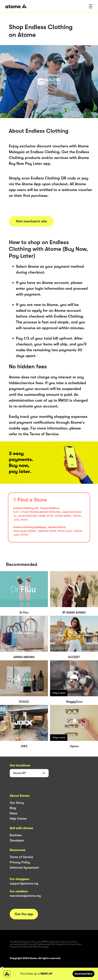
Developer (17, 840)
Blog (13, 808)
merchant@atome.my (25, 896)
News (14, 813)
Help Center (18, 819)
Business (16, 835)
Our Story (17, 803)
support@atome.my (24, 883)
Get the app (24, 914)
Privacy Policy (20, 862)
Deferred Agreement (24, 868)
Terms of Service (21, 857)
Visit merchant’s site (31, 221)
